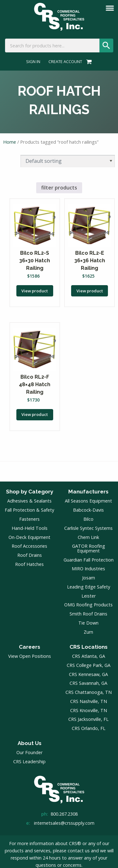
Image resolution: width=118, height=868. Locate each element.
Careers (30, 647)
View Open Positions (30, 656)
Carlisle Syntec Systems (88, 528)
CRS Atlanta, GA (89, 656)
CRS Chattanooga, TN (89, 692)
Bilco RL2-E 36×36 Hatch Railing (90, 261)
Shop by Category (30, 492)
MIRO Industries (88, 569)
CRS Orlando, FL (89, 728)
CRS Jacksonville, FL (88, 719)
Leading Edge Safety (89, 587)
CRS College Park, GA (89, 665)
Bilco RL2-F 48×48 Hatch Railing (35, 384)
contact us (79, 851)
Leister (89, 596)
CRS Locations (89, 647)
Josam (89, 578)
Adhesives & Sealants (29, 501)
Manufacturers (88, 492)
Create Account (65, 62)
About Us (30, 743)
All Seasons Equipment (88, 501)
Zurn (88, 632)
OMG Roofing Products (88, 605)
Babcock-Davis (88, 510)
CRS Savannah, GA (88, 683)
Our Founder (29, 752)
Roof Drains (30, 555)
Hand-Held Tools (30, 528)
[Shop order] (68, 161)
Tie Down (88, 623)
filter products (59, 188)
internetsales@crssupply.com (64, 823)
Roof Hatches (29, 564)
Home (10, 142)
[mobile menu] (110, 8)
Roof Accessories (29, 546)
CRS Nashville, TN (89, 701)
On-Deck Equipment (29, 537)
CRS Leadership (29, 761)
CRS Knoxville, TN (89, 710)
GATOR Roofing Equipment (89, 548)
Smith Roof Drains (88, 614)
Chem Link (88, 537)
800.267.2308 (64, 814)
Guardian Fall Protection (89, 560)
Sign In (33, 62)
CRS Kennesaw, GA (88, 674)
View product (35, 291)
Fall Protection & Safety (29, 510)
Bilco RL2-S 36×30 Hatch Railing (35, 261)
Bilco (88, 519)
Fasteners (29, 519)
